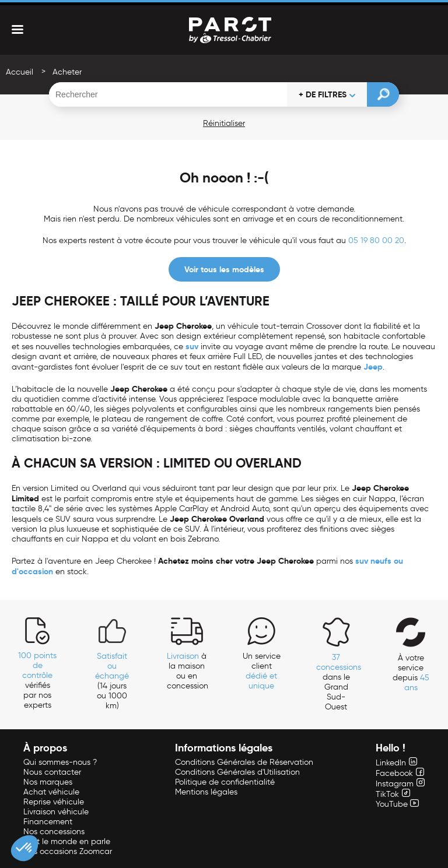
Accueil (20, 72)
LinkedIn (396, 763)
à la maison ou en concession (188, 671)
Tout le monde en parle (67, 841)
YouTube (397, 804)
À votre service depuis (411, 673)
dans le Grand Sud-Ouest (339, 682)
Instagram (400, 784)
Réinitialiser (224, 123)
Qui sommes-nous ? (60, 762)
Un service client (262, 671)
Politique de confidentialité (225, 782)
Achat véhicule (51, 792)
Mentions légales (206, 792)
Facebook (400, 773)
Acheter (67, 72)
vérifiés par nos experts (37, 680)
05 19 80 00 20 (376, 240)
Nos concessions (54, 832)
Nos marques (48, 782)
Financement (48, 822)
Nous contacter (52, 772)
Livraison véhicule (56, 812)
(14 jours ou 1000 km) (112, 681)
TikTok (393, 794)
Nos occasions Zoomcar (68, 851)
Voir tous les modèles (224, 269)
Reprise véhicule (54, 802)
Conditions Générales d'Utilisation (237, 772)
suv (192, 346)
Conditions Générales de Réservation (244, 762)
